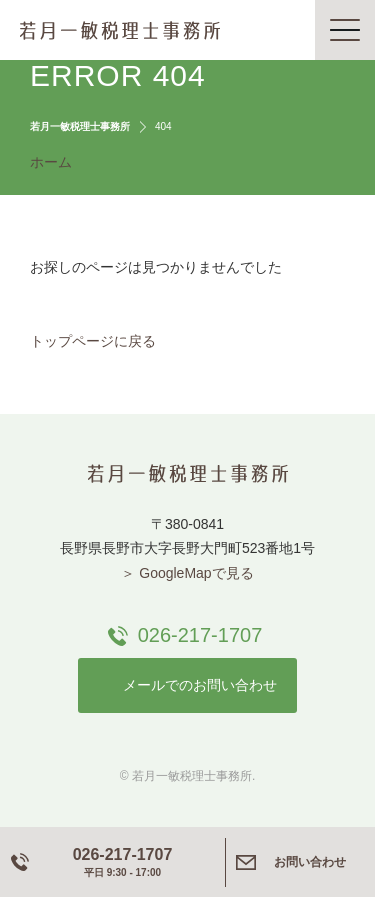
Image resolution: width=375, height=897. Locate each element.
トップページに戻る (93, 341)
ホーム (51, 162)
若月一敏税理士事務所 (120, 30)
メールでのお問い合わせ (200, 685)
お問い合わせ (310, 862)
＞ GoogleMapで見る (187, 573)
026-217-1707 (200, 635)
